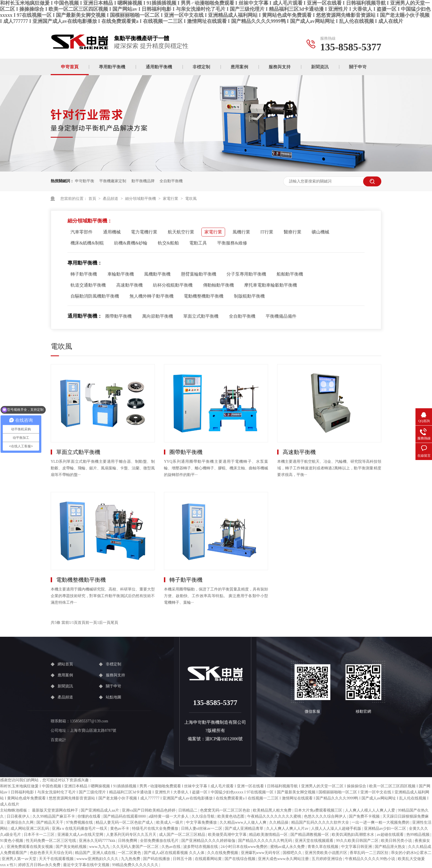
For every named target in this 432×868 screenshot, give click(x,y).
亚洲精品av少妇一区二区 (386, 828)
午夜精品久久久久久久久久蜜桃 (275, 816)
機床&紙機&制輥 (87, 243)
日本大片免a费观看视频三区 (319, 810)
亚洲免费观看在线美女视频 (30, 847)
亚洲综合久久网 (21, 822)
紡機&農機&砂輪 (131, 243)
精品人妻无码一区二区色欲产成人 (125, 822)
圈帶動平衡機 (118, 316)
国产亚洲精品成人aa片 (100, 810)
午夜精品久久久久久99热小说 (371, 859)
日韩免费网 (128, 841)
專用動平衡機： (85, 263)
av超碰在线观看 (391, 835)
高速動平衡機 (129, 285)
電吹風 (191, 199)
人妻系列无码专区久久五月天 (132, 835)
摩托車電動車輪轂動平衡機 (271, 285)
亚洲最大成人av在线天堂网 (81, 835)
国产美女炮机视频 (72, 847)
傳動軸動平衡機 (218, 285)
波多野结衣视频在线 (201, 847)
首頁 (92, 199)
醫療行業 (293, 232)
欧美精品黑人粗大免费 (273, 810)
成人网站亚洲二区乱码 (30, 828)
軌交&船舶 (168, 243)
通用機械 (112, 232)
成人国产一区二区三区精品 (183, 835)
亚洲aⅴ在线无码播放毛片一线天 (80, 828)
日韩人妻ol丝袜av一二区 (202, 828)
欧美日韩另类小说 (397, 841)
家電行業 (171, 199)
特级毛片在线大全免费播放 (156, 828)
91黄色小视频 (12, 841)
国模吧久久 (293, 853)
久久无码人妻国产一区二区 (136, 847)
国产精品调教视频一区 (310, 835)
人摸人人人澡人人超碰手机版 (337, 828)
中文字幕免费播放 (202, 822)
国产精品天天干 (50, 822)
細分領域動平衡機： (90, 221)
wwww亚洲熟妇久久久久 (98, 859)
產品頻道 (110, 199)
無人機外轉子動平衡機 (152, 296)
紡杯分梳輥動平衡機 (173, 285)
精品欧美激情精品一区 (269, 835)
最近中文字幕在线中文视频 (87, 865)
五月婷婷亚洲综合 (328, 859)
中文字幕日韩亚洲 (357, 847)
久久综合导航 (204, 816)
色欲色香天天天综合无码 (52, 853)
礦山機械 (320, 232)
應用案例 (239, 67)
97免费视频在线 (80, 822)
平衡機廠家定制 (113, 181)
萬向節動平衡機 (158, 316)
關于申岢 (358, 67)
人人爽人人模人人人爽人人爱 (371, 810)
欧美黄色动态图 (231, 816)
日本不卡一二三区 (40, 835)
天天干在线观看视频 (57, 859)
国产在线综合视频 (241, 859)
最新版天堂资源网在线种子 (56, 810)
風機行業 (241, 232)
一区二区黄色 (130, 853)
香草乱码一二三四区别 (369, 853)
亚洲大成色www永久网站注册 (284, 859)
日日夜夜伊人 (19, 816)
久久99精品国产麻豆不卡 (54, 816)
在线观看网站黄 (209, 859)
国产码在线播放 (157, 859)
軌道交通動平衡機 (88, 285)
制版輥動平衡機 (249, 296)
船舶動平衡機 (290, 274)
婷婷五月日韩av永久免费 (40, 865)
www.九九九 (100, 847)
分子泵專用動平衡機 (246, 274)
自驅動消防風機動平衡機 (95, 296)
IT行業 (267, 232)
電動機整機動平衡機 (204, 296)
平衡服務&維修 (232, 243)
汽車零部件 (82, 232)
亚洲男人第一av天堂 (19, 859)
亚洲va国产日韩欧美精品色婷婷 (149, 810)
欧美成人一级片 (170, 822)
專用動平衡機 (112, 67)
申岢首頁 (70, 67)
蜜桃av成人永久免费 (288, 847)
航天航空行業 (181, 232)
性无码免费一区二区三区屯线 (52, 841)
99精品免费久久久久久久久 (136, 865)
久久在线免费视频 (223, 853)
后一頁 (105, 623)
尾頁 (114, 623)
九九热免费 (131, 859)
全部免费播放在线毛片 (160, 841)
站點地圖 (114, 697)
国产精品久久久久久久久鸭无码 (266, 841)
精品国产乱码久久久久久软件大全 (321, 822)
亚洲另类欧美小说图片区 (326, 853)
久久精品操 (279, 822)
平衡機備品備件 (281, 316)
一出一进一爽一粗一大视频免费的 (381, 822)
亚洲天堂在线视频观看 (315, 841)
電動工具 (198, 243)
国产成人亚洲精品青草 (245, 828)
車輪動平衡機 (121, 274)
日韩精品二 (188, 810)
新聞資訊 (320, 67)
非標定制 (201, 67)
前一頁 (91, 623)
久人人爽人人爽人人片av (288, 828)
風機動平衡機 (157, 274)
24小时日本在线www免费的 (245, 847)
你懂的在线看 (90, 816)
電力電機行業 (144, 232)
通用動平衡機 (159, 67)
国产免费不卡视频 (365, 816)
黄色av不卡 (120, 828)
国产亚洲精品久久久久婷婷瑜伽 (209, 841)
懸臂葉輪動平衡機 (199, 274)
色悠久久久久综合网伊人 (326, 816)
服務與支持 (280, 67)
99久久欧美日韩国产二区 (358, 841)
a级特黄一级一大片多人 (169, 816)
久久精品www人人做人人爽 (244, 822)
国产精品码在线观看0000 (125, 816)
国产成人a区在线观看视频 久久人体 (175, 853)
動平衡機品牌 (143, 181)
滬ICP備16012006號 (224, 739)
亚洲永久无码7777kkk (98, 841)
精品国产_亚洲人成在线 (96, 853)
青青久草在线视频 (323, 847)
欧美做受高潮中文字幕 (228, 835)
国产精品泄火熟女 (391, 847)
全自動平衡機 (171, 181)
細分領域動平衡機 (141, 199)
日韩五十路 (183, 859)
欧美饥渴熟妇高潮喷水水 (353, 835)
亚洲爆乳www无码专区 (261, 853)
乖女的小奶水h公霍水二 (411, 853)
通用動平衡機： (85, 316)
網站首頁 (65, 664)
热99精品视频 (418, 835)
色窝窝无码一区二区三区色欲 (226, 810)
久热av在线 (172, 847)
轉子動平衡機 (84, 274)
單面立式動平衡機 (201, 316)
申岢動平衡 (85, 181)
